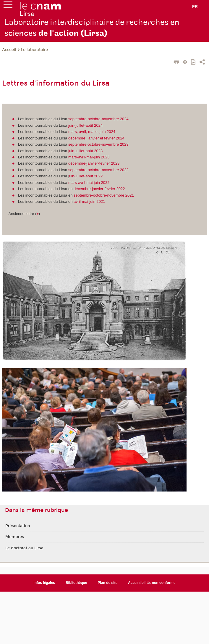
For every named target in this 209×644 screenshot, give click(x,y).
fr (195, 7)
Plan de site (108, 583)
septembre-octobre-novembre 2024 (98, 119)
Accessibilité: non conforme (152, 583)
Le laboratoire (34, 50)
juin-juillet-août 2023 (85, 151)
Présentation (18, 526)
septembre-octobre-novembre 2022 (98, 170)
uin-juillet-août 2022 (86, 176)
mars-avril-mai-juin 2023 (89, 157)
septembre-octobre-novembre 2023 (98, 144)
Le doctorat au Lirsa (24, 548)
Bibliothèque (76, 583)
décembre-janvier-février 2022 (99, 189)
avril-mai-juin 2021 (89, 201)
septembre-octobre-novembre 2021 (104, 195)
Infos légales (44, 583)
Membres (15, 537)
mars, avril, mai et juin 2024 (92, 132)
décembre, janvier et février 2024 (96, 138)
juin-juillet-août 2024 (85, 125)
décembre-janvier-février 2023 (94, 163)
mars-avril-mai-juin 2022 (89, 183)
